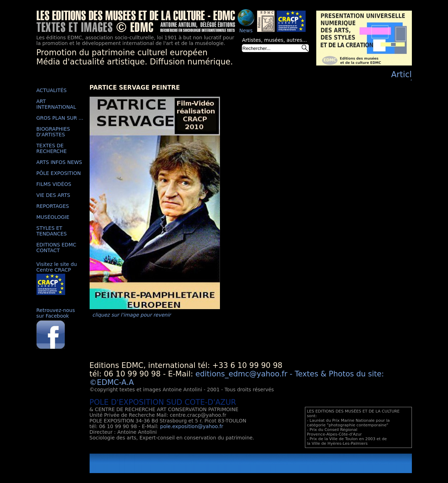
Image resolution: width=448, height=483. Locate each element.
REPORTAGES (53, 206)
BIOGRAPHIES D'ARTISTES (53, 132)
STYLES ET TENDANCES (52, 231)
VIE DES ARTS (53, 195)
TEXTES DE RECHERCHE (52, 148)
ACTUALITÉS (52, 90)
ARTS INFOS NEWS (59, 162)
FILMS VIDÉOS (54, 184)
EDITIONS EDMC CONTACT (56, 248)
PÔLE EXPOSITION (59, 173)
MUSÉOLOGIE (53, 217)
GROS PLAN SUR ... (60, 118)
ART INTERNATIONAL (56, 104)
